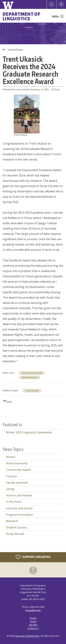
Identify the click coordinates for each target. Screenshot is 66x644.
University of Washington (27, 636)
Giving (10, 489)
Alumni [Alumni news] (11, 457)
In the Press (14, 502)
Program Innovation (19, 515)
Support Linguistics (33, 557)
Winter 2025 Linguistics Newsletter (29, 432)
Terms (33, 621)
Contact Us (33, 628)
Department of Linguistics (22, 16)
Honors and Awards (32, 373)
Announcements (17, 463)
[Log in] (52, 4)
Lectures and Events (19, 508)
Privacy (33, 618)
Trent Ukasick (32, 391)
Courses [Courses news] (11, 476)
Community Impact (18, 470)
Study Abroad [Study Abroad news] (15, 534)
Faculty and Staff (17, 483)
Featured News (15, 49)
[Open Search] (61, 4)
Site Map (33, 625)
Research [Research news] (12, 521)
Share (8, 401)
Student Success (30, 377)
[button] (27, 114)
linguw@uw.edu (33, 610)
